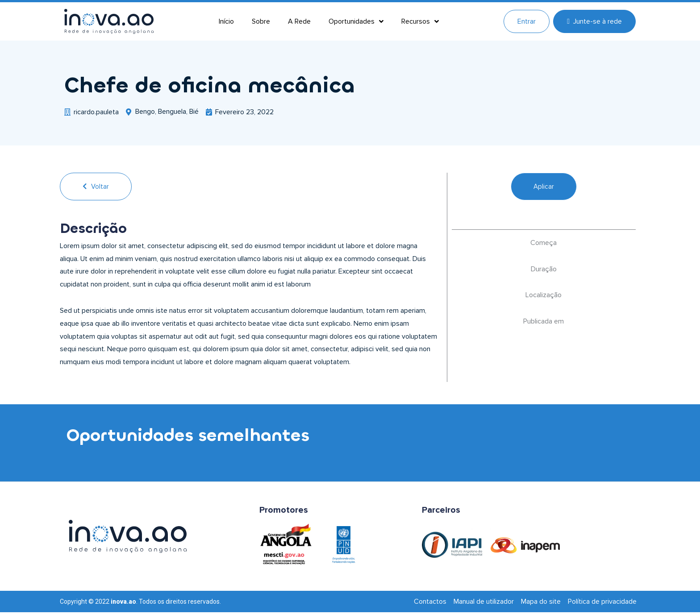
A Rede (299, 21)
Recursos (420, 21)
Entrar (527, 21)
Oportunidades (356, 21)
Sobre (261, 21)
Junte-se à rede (594, 21)
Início (226, 21)
